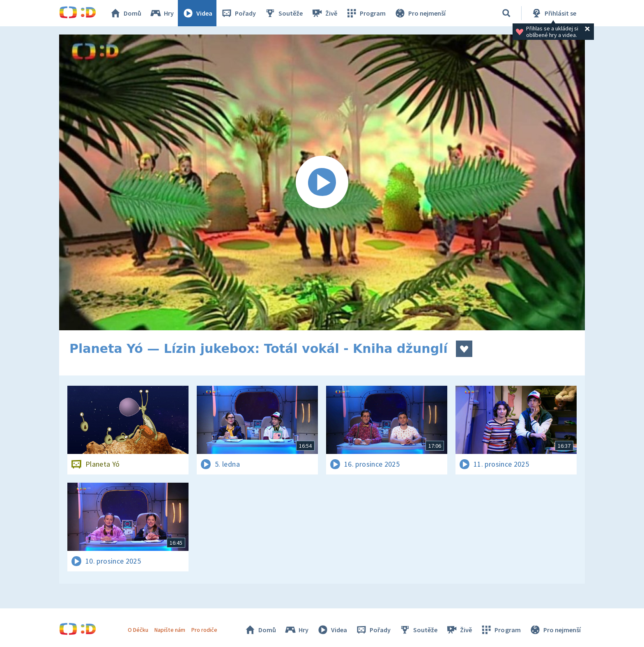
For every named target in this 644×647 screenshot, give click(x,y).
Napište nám (170, 630)
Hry (162, 13)
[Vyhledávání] (506, 13)
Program (366, 13)
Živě (324, 13)
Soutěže (283, 13)
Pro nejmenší (420, 13)
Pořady (238, 13)
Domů (125, 13)
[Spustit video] (322, 182)
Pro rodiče (204, 630)
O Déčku (138, 630)
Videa (197, 13)
